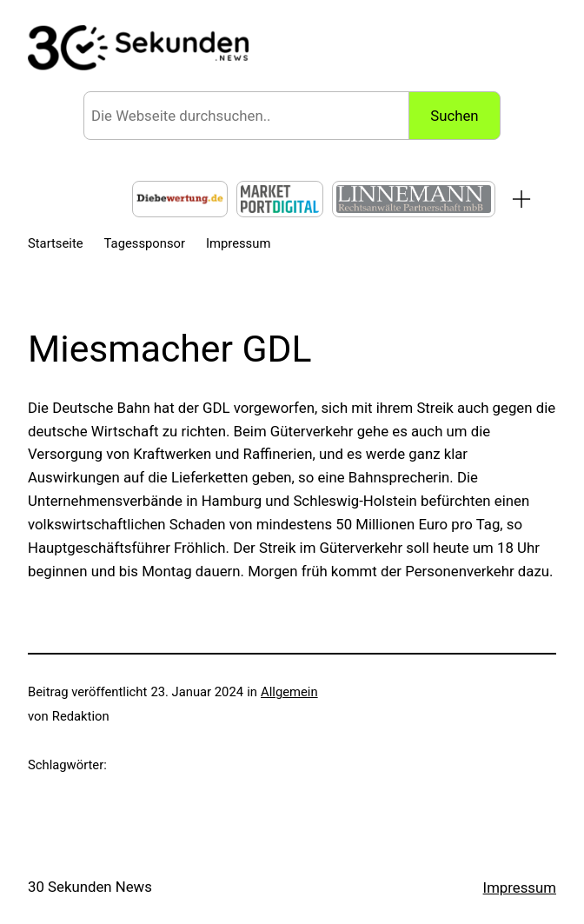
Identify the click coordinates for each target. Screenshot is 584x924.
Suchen (454, 116)
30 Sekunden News (90, 887)
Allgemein (289, 692)
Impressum (520, 887)
